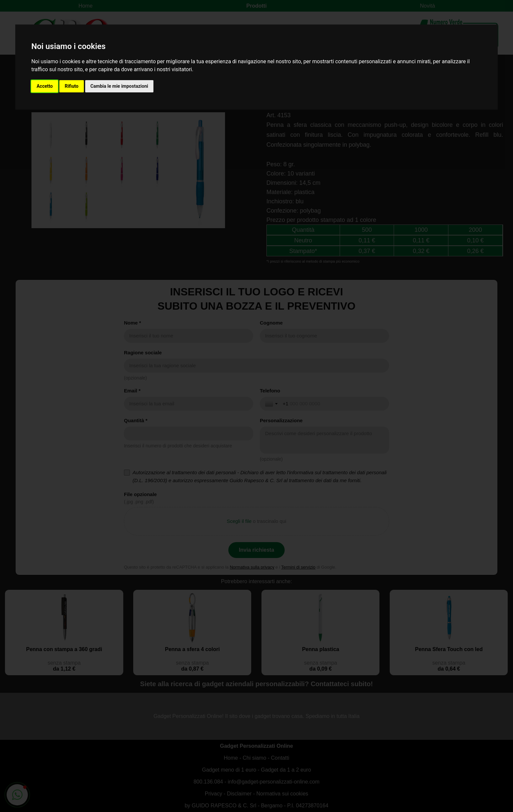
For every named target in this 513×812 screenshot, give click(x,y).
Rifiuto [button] (72, 86)
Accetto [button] (45, 86)
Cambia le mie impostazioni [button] (119, 86)
